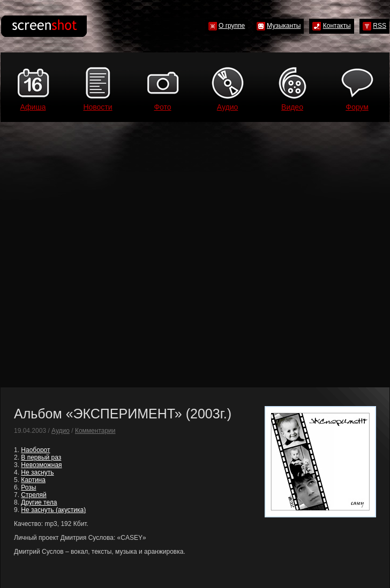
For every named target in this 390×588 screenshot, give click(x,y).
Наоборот (35, 450)
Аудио (228, 107)
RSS (380, 26)
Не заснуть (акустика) (53, 510)
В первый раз (41, 457)
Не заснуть (37, 472)
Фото (162, 107)
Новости (97, 107)
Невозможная (41, 465)
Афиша (33, 107)
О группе (232, 26)
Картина (33, 480)
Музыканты (284, 26)
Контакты (337, 26)
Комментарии (95, 431)
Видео (292, 107)
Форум (357, 107)
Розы (28, 487)
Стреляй (33, 495)
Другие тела (39, 502)
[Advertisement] (114, 255)
